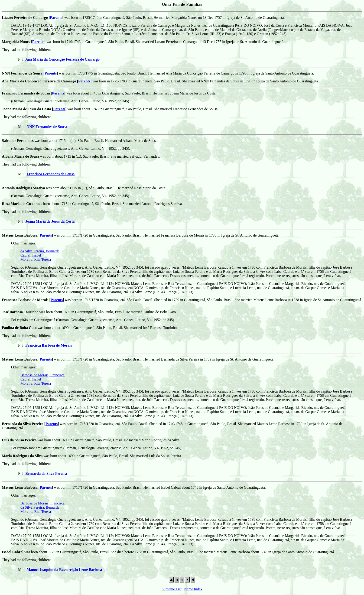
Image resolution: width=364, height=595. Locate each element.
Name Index (193, 589)
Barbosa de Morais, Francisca (42, 375)
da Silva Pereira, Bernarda (40, 251)
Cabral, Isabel (31, 255)
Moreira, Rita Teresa (36, 259)
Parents (56, 18)
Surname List (172, 589)
